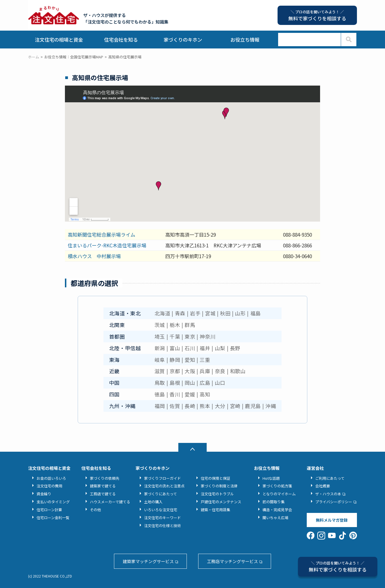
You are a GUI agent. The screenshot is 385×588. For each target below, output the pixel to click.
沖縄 (271, 406)
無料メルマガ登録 (332, 520)
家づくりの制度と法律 (219, 486)
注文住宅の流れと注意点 (164, 486)
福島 (256, 313)
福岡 (160, 406)
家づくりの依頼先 (105, 478)
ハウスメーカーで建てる (110, 502)
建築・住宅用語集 (215, 510)
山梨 (220, 348)
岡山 (190, 383)
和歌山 (238, 371)
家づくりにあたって (160, 494)
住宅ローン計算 (49, 510)
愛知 (190, 360)
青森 (180, 313)
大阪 (190, 371)
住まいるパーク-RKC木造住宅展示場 (107, 245)
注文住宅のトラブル (217, 494)
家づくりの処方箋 (277, 486)
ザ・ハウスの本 (328, 494)
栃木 (175, 325)
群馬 (190, 325)
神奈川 (208, 336)
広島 (205, 383)
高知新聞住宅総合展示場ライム (101, 234)
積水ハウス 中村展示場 (94, 256)
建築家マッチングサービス (148, 561)
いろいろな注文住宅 (161, 510)
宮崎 (235, 406)
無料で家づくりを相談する (338, 567)
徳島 (160, 394)
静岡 (175, 360)
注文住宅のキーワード (162, 518)
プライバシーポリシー (334, 502)
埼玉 (160, 336)
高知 (205, 394)
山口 (220, 383)
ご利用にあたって (330, 478)
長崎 (190, 406)
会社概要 (323, 486)
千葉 (175, 336)
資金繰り (44, 494)
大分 (220, 406)
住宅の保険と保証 (215, 478)
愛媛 (190, 394)
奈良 (220, 371)
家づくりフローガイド (162, 478)
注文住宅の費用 (49, 486)
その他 (95, 510)
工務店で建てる (103, 494)
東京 (190, 336)
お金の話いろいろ (51, 478)
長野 (235, 348)
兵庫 (205, 371)
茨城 (160, 325)
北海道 (162, 313)
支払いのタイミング (53, 502)
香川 (175, 394)
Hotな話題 (271, 478)
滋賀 (160, 371)
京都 (175, 371)
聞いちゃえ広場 (275, 518)
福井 (205, 348)
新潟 (160, 348)
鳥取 (160, 383)
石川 (190, 348)
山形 (240, 313)
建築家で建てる (103, 486)
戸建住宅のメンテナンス (221, 502)
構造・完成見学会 (277, 510)
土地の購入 (153, 502)
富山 (175, 348)
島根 (175, 383)
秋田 (225, 313)
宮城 (210, 313)
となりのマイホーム (279, 494)
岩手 (195, 313)
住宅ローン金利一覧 (53, 518)
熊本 (205, 406)
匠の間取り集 (274, 502)
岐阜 (160, 360)
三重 (205, 360)
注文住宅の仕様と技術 (162, 526)
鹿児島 (253, 406)
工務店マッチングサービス (232, 561)
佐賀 (175, 406)
